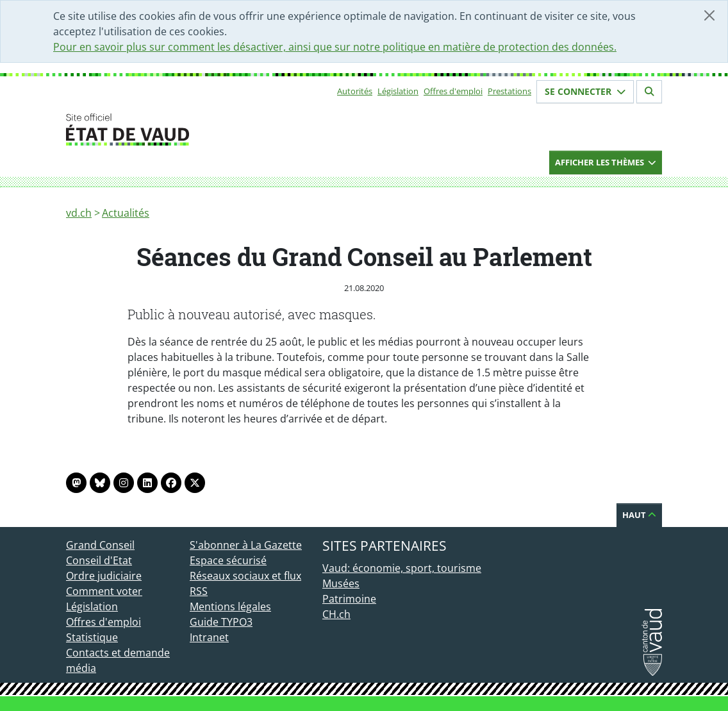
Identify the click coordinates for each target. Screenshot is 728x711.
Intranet (209, 637)
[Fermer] (709, 15)
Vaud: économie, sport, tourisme (402, 568)
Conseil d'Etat (99, 560)
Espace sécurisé (228, 560)
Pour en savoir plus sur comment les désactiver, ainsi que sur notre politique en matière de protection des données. (335, 47)
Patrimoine (349, 599)
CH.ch (336, 614)
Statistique (92, 637)
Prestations (509, 91)
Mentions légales (230, 606)
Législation (398, 91)
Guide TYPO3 (221, 622)
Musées (341, 583)
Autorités (355, 91)
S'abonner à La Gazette (246, 545)
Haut (639, 515)
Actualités (126, 213)
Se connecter (585, 91)
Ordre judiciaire (104, 576)
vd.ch (79, 213)
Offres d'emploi (453, 91)
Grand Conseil (100, 545)
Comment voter (104, 591)
